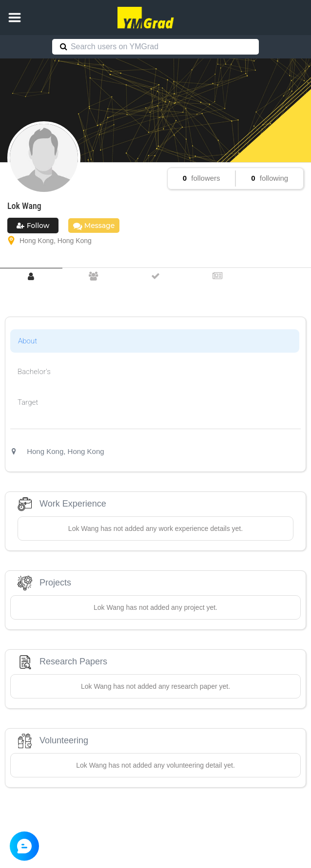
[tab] (31, 276)
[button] (15, 18)
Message (94, 226)
